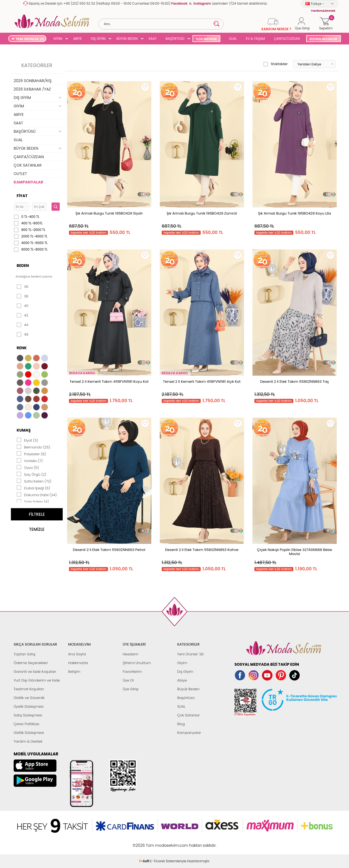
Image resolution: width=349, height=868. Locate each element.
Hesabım (130, 654)
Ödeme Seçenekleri (31, 663)
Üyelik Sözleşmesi (29, 706)
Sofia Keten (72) (34, 481)
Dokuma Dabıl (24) (37, 495)
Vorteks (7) (30, 460)
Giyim (182, 663)
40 (22, 306)
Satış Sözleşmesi (28, 715)
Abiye (182, 680)
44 (22, 325)
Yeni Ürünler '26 (190, 654)
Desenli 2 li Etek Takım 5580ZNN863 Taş (294, 382)
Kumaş (24, 430)
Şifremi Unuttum (137, 663)
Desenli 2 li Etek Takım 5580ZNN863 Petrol (109, 550)
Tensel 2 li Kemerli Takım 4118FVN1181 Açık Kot (202, 382)
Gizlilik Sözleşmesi (29, 733)
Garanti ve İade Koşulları (35, 672)
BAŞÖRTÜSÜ (175, 39)
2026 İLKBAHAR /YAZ (32, 89)
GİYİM (58, 39)
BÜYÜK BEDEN (127, 39)
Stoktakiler (276, 64)
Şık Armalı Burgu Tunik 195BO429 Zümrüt (202, 213)
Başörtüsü (186, 698)
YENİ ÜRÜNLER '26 (30, 39)
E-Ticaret (158, 843)
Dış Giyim (185, 672)
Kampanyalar (189, 733)
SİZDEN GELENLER (323, 39)
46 (22, 334)
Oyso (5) (28, 467)
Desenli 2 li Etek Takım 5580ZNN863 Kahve (202, 550)
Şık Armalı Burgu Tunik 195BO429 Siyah (109, 213)
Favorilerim (132, 672)
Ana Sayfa (77, 654)
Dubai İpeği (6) (33, 488)
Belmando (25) (33, 447)
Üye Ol (128, 680)
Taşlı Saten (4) (33, 501)
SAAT (153, 39)
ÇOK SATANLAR (28, 165)
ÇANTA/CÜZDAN (287, 39)
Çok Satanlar (188, 715)
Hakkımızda (78, 663)
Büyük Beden (188, 689)
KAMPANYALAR (28, 182)
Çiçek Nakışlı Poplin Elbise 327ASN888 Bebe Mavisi (294, 552)
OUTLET (20, 174)
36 (22, 287)
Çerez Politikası (26, 724)
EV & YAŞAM (255, 39)
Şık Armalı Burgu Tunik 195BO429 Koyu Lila (294, 213)
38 (22, 296)
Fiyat (22, 196)
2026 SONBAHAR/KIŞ (33, 81)
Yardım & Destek (28, 741)
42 (22, 315)
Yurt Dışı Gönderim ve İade (37, 680)
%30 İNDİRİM (206, 39)
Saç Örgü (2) (31, 474)
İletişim (74, 672)
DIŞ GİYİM (98, 39)
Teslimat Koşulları (29, 689)
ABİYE (77, 39)
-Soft (145, 843)
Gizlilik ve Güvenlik (29, 698)
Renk (22, 348)
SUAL (232, 39)
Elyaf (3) (27, 440)
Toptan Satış (25, 654)
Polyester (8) (31, 454)
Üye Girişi (131, 689)
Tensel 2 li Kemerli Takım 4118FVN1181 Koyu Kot (109, 382)
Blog (181, 724)
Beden (23, 266)
